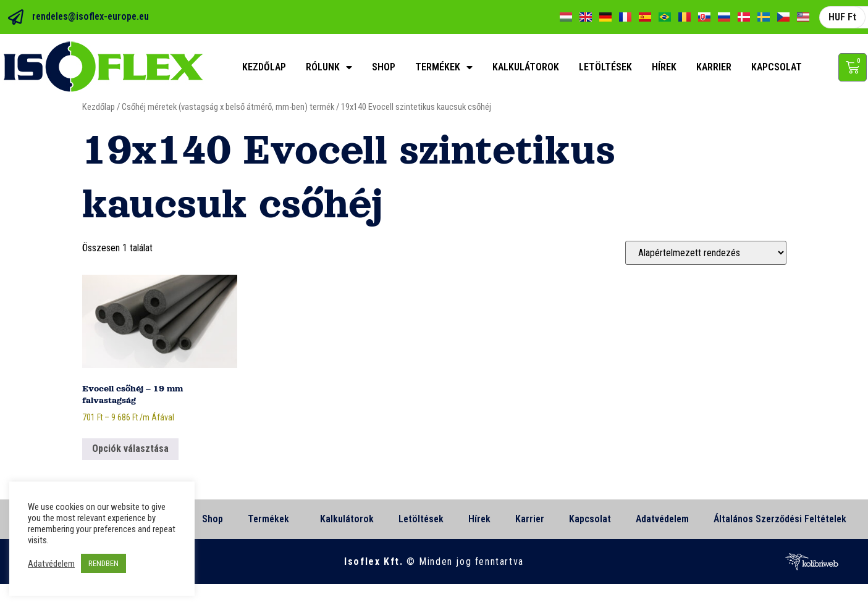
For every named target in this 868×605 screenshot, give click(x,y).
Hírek (664, 67)
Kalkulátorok (526, 67)
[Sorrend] (706, 253)
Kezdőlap (264, 67)
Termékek (444, 67)
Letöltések (605, 67)
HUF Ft (842, 17)
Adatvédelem (662, 519)
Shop (384, 67)
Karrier (714, 67)
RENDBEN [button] (103, 563)
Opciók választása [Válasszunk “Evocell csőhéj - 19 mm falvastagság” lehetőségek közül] (130, 449)
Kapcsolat (777, 67)
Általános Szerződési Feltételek (780, 519)
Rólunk (329, 67)
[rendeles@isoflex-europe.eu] (16, 17)
